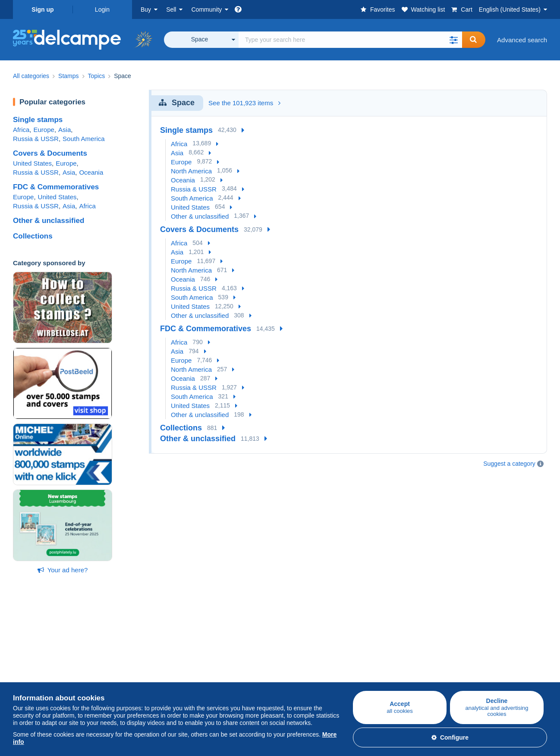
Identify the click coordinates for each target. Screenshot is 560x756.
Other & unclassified (49, 221)
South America (84, 139)
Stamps (24, 660)
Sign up (42, 9)
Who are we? (299, 641)
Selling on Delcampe (132, 641)
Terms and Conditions (311, 670)
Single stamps (38, 120)
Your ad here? (63, 570)
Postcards (27, 670)
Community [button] (206, 9)
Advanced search (522, 40)
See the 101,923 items (244, 103)
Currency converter (486, 641)
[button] (453, 40)
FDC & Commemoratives (56, 187)
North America (191, 171)
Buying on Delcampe (43, 641)
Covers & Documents (50, 153)
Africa (21, 130)
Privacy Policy (300, 680)
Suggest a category (509, 464)
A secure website (393, 641)
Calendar (204, 660)
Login (102, 9)
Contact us (384, 675)
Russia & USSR (36, 139)
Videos (201, 680)
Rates (110, 660)
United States (32, 163)
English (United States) (510, 9)
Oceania (91, 172)
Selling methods (125, 670)
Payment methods (395, 660)
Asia (64, 130)
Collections (33, 236)
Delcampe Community (223, 641)
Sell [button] (171, 9)
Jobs (291, 660)
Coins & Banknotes (41, 680)
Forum (200, 670)
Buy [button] (146, 9)
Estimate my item (127, 680)
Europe (44, 130)
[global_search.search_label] (350, 40)
